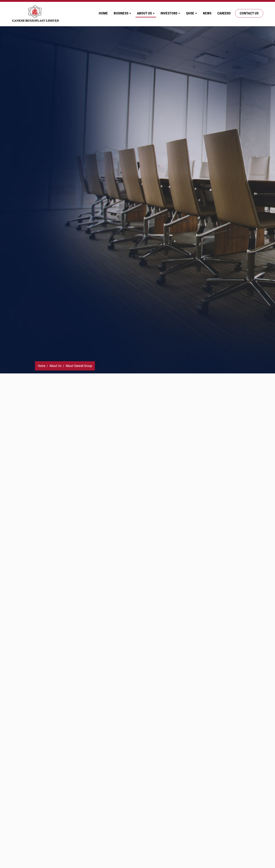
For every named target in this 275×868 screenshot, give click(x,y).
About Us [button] (144, 13)
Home (103, 13)
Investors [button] (169, 13)
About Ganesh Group (79, 366)
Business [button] (121, 13)
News (207, 13)
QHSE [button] (190, 13)
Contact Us (249, 13)
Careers (224, 13)
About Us (55, 366)
